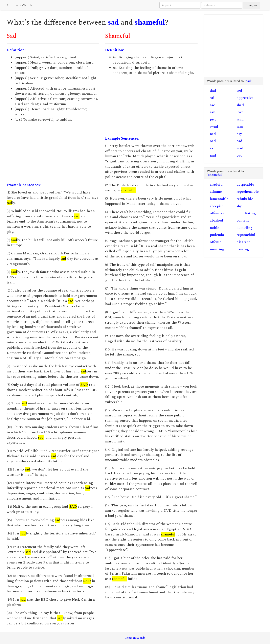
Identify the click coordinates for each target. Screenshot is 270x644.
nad (213, 134)
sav (212, 112)
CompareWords (20, 5)
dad (213, 90)
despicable (245, 185)
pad (240, 155)
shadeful (217, 185)
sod (239, 90)
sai (212, 98)
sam (240, 127)
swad (214, 127)
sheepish (217, 206)
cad (239, 141)
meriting (217, 249)
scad (240, 119)
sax (212, 148)
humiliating (246, 213)
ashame (216, 192)
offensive (217, 213)
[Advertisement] (53, 152)
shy (239, 206)
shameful (150, 22)
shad (240, 105)
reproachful (246, 235)
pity (213, 119)
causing (243, 249)
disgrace (243, 242)
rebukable (245, 199)
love (240, 112)
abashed (217, 220)
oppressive (245, 98)
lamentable (219, 199)
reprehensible (248, 192)
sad (113, 22)
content (243, 220)
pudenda (217, 235)
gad (213, 155)
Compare (252, 5)
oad (213, 141)
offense (216, 242)
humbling (244, 228)
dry (239, 134)
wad (240, 148)
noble (215, 228)
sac (212, 105)
